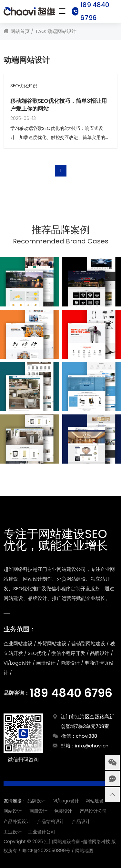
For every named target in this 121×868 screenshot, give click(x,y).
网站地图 (84, 851)
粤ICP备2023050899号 (46, 851)
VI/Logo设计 (66, 801)
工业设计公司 (42, 832)
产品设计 (81, 821)
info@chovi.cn (92, 746)
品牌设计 (36, 801)
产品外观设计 (17, 821)
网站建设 (95, 801)
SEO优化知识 (24, 86)
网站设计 (13, 811)
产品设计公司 (93, 811)
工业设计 (13, 832)
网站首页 (20, 31)
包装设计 (63, 811)
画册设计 (38, 811)
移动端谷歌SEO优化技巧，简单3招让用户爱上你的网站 (59, 105)
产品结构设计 (51, 821)
